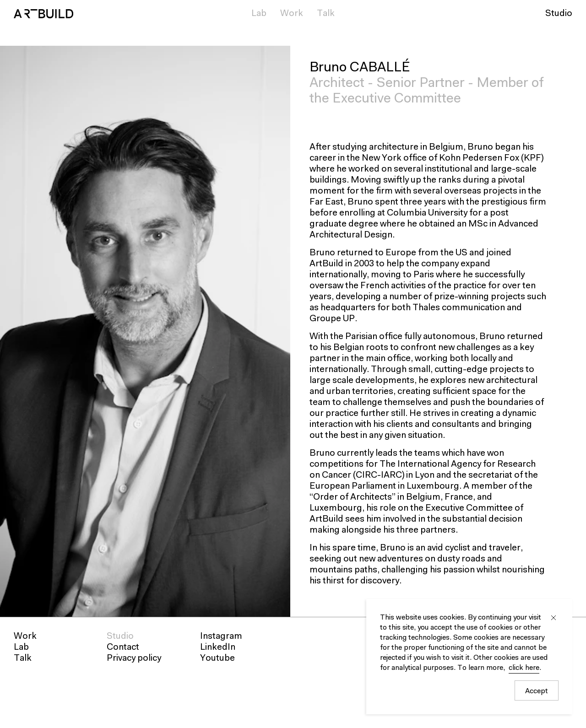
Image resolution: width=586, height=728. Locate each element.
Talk (326, 14)
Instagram (221, 636)
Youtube (217, 658)
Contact (123, 647)
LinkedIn (218, 647)
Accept (537, 691)
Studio (559, 14)
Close (553, 618)
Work (292, 14)
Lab (259, 14)
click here (524, 668)
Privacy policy (134, 658)
